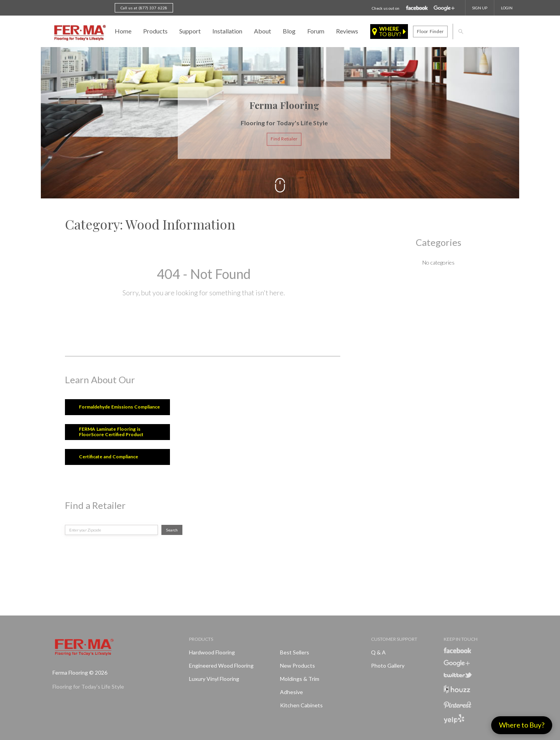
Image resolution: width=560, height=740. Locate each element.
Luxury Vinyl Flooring (214, 679)
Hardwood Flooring (212, 652)
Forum (316, 31)
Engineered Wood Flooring (221, 665)
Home (123, 31)
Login (507, 8)
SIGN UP (480, 8)
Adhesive (291, 692)
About (262, 31)
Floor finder (430, 31)
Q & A (378, 652)
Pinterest (458, 705)
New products (297, 665)
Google (444, 8)
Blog (289, 31)
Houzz (457, 690)
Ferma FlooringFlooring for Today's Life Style (79, 33)
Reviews (347, 31)
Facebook (417, 8)
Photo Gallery (388, 665)
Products (155, 31)
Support (190, 31)
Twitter (458, 675)
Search (172, 530)
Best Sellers (295, 652)
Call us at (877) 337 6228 (144, 8)
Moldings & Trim (300, 679)
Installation (227, 31)
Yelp (454, 719)
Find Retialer (284, 139)
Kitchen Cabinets (301, 705)
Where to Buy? (522, 725)
